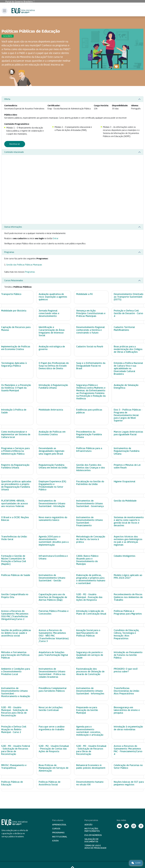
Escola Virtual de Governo (23, 11)
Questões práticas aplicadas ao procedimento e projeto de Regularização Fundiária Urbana (16, 485)
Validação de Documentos (91, 840)
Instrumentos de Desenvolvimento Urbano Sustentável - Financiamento (90, 521)
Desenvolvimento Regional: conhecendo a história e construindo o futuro (91, 330)
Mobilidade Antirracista (51, 410)
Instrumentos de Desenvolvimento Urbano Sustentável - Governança (90, 503)
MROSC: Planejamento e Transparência (14, 767)
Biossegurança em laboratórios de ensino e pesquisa (127, 710)
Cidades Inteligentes (125, 556)
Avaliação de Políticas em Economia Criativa (52, 433)
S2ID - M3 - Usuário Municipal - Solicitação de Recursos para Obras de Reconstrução (15, 711)
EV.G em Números (93, 835)
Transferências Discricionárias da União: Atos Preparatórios (127, 691)
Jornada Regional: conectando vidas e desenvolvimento (49, 313)
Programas (9, 252)
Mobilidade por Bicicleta (14, 311)
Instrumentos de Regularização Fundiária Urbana (127, 451)
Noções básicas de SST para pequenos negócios (129, 783)
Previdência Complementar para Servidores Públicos (53, 689)
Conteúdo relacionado (14, 152)
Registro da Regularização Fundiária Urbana (15, 466)
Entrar (56, 238)
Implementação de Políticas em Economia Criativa (16, 348)
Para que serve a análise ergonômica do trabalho (52, 728)
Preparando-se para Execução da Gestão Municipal (87, 710)
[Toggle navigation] (4, 11)
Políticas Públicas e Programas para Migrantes (128, 612)
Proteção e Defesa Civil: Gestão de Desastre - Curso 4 (128, 313)
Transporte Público (11, 294)
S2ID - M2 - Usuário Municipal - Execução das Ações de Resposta (89, 597)
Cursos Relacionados (14, 280)
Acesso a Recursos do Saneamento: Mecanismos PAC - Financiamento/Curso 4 (128, 750)
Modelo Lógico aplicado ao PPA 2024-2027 (128, 576)
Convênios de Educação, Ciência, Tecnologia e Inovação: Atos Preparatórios (126, 634)
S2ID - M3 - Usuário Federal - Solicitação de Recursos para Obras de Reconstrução (16, 750)
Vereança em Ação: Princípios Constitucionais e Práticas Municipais (91, 313)
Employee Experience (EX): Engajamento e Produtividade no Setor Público (53, 485)
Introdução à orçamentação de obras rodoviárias (128, 728)
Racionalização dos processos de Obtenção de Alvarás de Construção (90, 671)
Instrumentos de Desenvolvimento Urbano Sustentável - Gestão (52, 578)
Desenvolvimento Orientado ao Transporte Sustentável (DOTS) (129, 297)
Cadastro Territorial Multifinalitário (124, 328)
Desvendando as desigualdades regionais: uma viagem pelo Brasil (52, 451)
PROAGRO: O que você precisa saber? (126, 670)
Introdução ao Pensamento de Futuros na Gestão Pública (128, 655)
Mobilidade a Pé (84, 294)
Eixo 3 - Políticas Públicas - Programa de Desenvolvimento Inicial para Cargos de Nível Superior (128, 415)
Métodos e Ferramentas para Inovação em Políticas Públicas (15, 655)
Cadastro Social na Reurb (90, 346)
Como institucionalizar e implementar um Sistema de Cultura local (16, 434)
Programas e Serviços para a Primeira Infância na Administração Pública (15, 451)
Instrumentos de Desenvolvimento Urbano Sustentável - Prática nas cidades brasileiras (52, 673)
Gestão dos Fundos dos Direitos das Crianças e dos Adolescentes (91, 468)
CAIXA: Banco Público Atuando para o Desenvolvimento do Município (87, 560)
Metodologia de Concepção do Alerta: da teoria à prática (91, 539)
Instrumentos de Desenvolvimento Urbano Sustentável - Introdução (52, 503)
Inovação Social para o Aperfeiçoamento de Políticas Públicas (88, 633)
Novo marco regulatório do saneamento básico (53, 519)
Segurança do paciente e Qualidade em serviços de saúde (90, 655)
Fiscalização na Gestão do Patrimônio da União (90, 483)
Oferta (7, 99)
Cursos (56, 829)
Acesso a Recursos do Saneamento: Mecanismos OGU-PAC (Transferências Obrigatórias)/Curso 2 (15, 615)
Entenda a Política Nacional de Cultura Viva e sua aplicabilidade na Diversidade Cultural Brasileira (128, 368)
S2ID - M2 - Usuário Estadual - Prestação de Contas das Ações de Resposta (54, 749)
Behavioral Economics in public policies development (91, 767)
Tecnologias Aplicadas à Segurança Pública (14, 364)
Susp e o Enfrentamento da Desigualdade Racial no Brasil (91, 366)
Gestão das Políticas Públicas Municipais (24, 265)
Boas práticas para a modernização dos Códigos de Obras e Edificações (128, 349)
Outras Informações (13, 227)
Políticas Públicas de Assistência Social (50, 783)
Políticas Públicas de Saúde (16, 575)
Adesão (88, 825)
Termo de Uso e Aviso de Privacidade (95, 847)
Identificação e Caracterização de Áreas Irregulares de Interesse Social (52, 331)
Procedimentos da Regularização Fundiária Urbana (89, 434)
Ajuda (55, 841)
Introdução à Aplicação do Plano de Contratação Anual (91, 612)
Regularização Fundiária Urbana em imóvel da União (53, 466)
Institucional (60, 837)
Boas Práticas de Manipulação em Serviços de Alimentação (54, 768)
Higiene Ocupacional (124, 481)
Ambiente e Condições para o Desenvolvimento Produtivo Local (16, 671)
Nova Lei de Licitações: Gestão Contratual (51, 709)
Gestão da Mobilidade (125, 501)
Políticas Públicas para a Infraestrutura (89, 450)
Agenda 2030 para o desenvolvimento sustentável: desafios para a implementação (54, 541)
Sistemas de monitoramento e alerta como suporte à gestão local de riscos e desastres (129, 521)
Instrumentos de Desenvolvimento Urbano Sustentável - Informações (90, 691)
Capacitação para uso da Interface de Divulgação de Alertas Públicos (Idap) (53, 597)
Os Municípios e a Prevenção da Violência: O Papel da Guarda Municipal (16, 388)
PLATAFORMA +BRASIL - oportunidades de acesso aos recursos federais (15, 503)
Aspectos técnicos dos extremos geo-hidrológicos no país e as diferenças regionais (128, 541)
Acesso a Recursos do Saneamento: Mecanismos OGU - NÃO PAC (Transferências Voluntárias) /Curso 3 (54, 636)
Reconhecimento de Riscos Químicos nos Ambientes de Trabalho (128, 597)
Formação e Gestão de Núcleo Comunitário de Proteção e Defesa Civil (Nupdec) (14, 560)
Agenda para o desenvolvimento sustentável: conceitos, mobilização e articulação (90, 731)
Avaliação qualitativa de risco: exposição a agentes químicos (53, 297)
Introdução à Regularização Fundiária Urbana (53, 386)
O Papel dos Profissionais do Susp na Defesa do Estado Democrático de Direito (54, 366)
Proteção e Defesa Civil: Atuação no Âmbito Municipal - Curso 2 (14, 729)
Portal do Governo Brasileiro (19, 2)
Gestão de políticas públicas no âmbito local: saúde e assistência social (16, 633)
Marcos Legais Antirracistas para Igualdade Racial (128, 433)
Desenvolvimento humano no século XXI (90, 783)
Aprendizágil (59, 825)
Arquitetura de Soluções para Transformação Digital (53, 654)
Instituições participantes (92, 830)
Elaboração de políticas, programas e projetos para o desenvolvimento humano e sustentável (91, 579)
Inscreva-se (15, 144)
